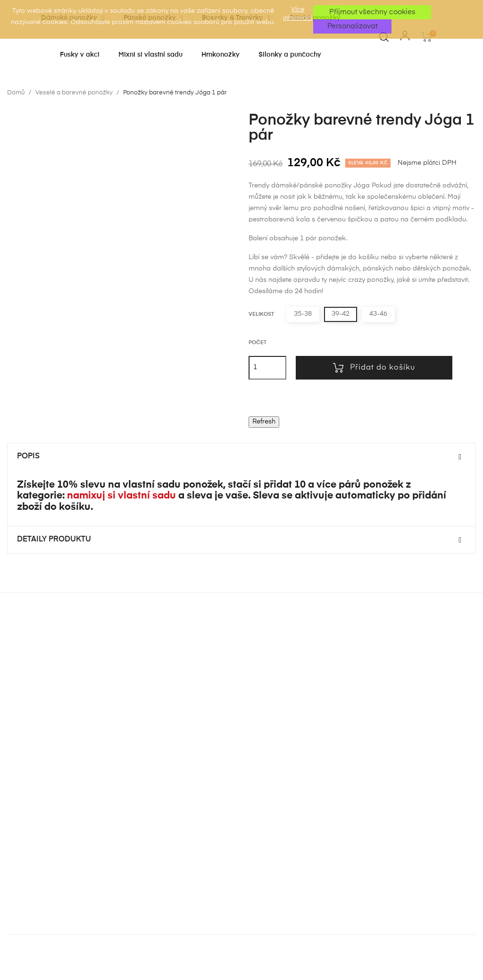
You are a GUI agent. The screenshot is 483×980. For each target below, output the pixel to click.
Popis (28, 456)
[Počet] (267, 368)
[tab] (241, 457)
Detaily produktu (54, 540)
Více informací (298, 14)
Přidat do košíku (374, 368)
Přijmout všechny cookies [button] (372, 12)
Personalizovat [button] (352, 26)
